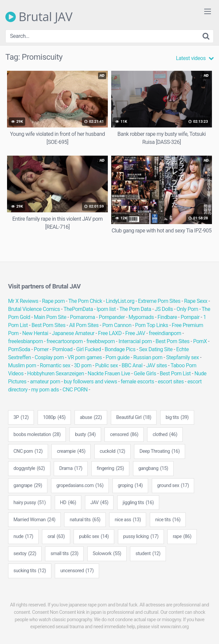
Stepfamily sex (182, 357)
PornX (200, 341)
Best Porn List (175, 373)
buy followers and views (91, 382)
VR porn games (85, 357)
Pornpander (112, 317)
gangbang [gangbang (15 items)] (153, 469)
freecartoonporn (65, 341)
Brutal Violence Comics (34, 309)
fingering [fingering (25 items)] (110, 469)
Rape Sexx (196, 301)
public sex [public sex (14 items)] (94, 537)
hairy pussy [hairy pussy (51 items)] (30, 503)
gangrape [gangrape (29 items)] (28, 486)
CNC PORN (75, 390)
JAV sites (157, 365)
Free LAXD (110, 333)
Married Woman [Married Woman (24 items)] (34, 520)
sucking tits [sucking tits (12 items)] (30, 571)
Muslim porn (22, 365)
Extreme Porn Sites (159, 301)
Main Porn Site (50, 317)
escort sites (171, 382)
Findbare (167, 317)
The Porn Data (135, 309)
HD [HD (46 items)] (68, 503)
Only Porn (187, 309)
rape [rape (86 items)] (182, 537)
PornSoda (19, 349)
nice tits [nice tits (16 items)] (168, 520)
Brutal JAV (39, 17)
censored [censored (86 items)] (124, 435)
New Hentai (35, 333)
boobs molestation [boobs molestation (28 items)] (37, 435)
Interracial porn (135, 341)
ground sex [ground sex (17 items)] (173, 486)
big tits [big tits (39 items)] (177, 418)
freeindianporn (165, 333)
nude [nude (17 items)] (23, 537)
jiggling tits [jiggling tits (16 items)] (138, 503)
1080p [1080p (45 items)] (54, 418)
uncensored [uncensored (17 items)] (77, 571)
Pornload (62, 349)
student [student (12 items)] (148, 554)
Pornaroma (82, 317)
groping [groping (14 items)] (130, 486)
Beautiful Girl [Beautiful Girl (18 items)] (134, 418)
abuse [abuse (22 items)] (91, 418)
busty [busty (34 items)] (85, 435)
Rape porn (53, 301)
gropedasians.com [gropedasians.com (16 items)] (80, 486)
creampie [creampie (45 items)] (71, 451)
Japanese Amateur (73, 333)
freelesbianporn (26, 341)
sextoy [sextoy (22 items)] (25, 554)
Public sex (106, 365)
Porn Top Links (152, 325)
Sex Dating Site (156, 349)
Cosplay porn (49, 357)
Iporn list (106, 309)
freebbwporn (101, 341)
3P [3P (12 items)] (21, 418)
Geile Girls (145, 373)
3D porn (83, 365)
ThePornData (78, 309)
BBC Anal (132, 365)
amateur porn (45, 382)
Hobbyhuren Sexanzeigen (56, 373)
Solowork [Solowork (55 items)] (107, 554)
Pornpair (190, 317)
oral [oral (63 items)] (56, 537)
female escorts (137, 382)
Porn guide (118, 357)
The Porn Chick (85, 301)
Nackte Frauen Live (109, 373)
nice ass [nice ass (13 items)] (128, 520)
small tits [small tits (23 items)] (64, 554)
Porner (41, 349)
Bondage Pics (120, 349)
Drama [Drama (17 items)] (71, 469)
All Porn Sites (84, 325)
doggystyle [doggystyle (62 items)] (29, 469)
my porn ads (45, 390)
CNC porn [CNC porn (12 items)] (28, 451)
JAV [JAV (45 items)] (99, 503)
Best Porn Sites (49, 325)
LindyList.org (120, 301)
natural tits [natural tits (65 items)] (85, 520)
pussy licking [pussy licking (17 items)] (141, 537)
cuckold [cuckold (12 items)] (113, 451)
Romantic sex (55, 365)
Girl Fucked (89, 349)
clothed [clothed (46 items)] (165, 435)
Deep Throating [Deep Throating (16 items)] (160, 451)
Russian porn (148, 357)
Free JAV (135, 333)
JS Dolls (164, 309)
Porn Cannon (117, 325)
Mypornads (141, 317)
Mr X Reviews (23, 301)
